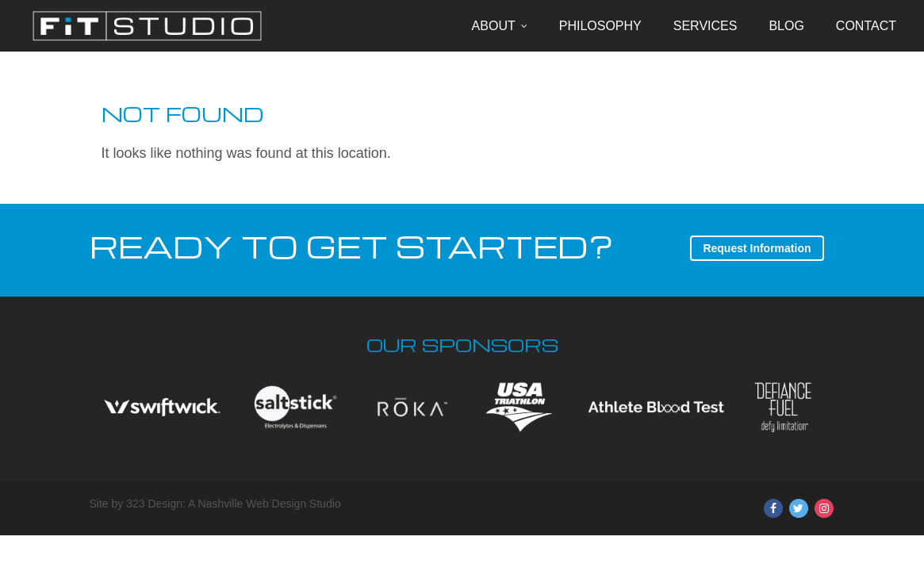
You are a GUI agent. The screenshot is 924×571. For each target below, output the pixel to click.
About (494, 26)
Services (705, 26)
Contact (866, 26)
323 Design (154, 504)
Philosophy (600, 26)
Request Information (757, 248)
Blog (786, 26)
